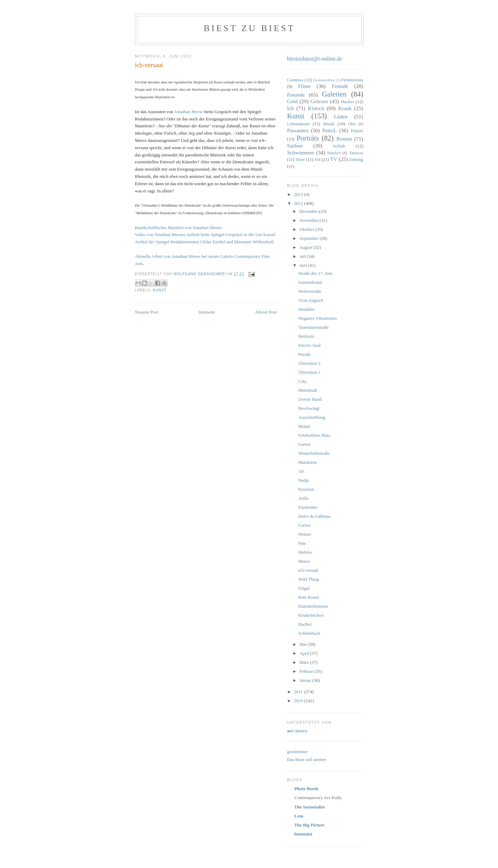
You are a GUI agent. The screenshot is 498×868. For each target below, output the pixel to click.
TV (334, 159)
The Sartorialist (310, 807)
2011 (299, 692)
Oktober (307, 229)
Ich (290, 108)
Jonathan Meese (189, 112)
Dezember (309, 211)
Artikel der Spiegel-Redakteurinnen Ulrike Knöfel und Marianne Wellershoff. (205, 242)
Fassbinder (308, 507)
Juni (304, 265)
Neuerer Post (147, 312)
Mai (304, 644)
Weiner (305, 534)
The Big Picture (309, 825)
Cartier (304, 525)
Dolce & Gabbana (314, 516)
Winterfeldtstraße (314, 453)
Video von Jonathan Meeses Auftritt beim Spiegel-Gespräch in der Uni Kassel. (206, 234)
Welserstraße (310, 291)
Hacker (348, 102)
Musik (329, 124)
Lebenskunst (298, 124)
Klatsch (316, 108)
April (305, 653)
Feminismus (352, 80)
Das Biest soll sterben (307, 759)
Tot (317, 159)
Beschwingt (309, 408)
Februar (307, 671)
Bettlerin (306, 336)
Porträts (308, 138)
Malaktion (307, 462)
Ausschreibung (312, 417)
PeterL (330, 130)
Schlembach (309, 633)
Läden (341, 116)
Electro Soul (309, 345)
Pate (302, 543)
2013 (299, 194)
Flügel (304, 588)
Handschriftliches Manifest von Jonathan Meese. (179, 228)
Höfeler (305, 552)
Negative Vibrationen (317, 318)
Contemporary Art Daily (318, 798)
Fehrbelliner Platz (314, 435)
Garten (304, 444)
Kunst (160, 290)
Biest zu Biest (249, 28)
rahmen (297, 731)
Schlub (339, 146)
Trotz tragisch (311, 300)
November (310, 220)
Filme (304, 86)
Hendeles (306, 309)
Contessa (295, 80)
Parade (304, 354)
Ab (301, 471)
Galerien (334, 94)
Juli (303, 256)
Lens (299, 816)
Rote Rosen (308, 597)
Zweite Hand (310, 399)
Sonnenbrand (310, 282)
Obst (352, 124)
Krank (345, 108)
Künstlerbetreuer (313, 606)
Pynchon (306, 489)
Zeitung (356, 159)
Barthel (305, 624)
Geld (292, 101)
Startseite (206, 312)
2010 (299, 701)
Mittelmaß (307, 390)
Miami (304, 426)
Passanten (298, 130)
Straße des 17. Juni (315, 273)
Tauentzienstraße (313, 327)
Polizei (357, 131)
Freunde (296, 95)
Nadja (303, 480)
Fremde (340, 86)
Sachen (295, 146)
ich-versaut (308, 570)
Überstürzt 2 (309, 363)
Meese (304, 561)
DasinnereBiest (324, 80)
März (305, 662)
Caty (302, 381)
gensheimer (297, 752)
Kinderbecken (311, 615)
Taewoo (356, 153)
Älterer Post (266, 312)
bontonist (303, 834)
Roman (344, 139)
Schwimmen (301, 152)
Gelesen (319, 101)
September (310, 238)
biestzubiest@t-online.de (315, 59)
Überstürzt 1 (309, 372)
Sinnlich (334, 153)
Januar (306, 680)
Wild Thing (308, 579)
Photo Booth (306, 789)
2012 (299, 203)
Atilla (303, 498)
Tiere (300, 159)
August (307, 247)
